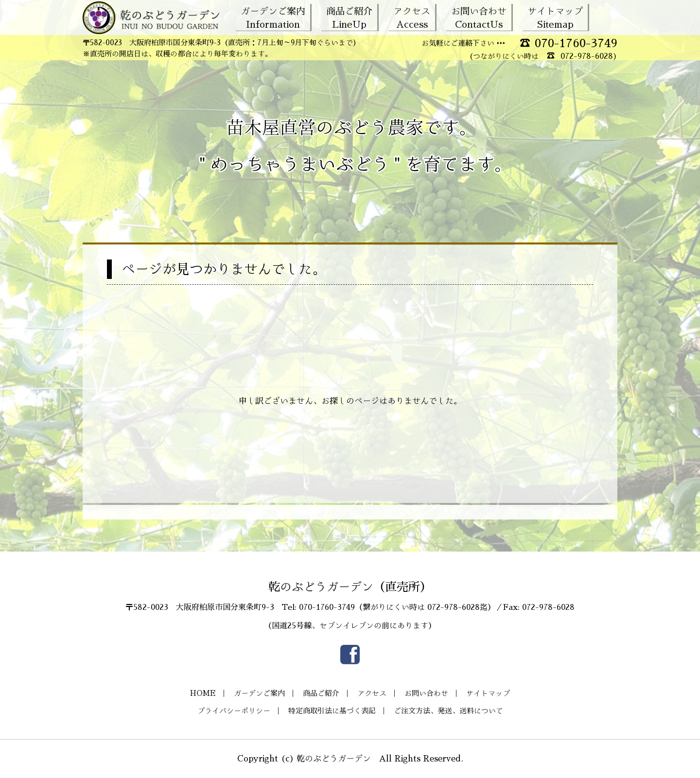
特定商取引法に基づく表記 (332, 711)
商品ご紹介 (349, 17)
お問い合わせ (479, 17)
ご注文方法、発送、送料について (448, 711)
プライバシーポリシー (234, 711)
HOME (203, 693)
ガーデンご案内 (273, 17)
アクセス (412, 17)
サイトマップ (555, 17)
